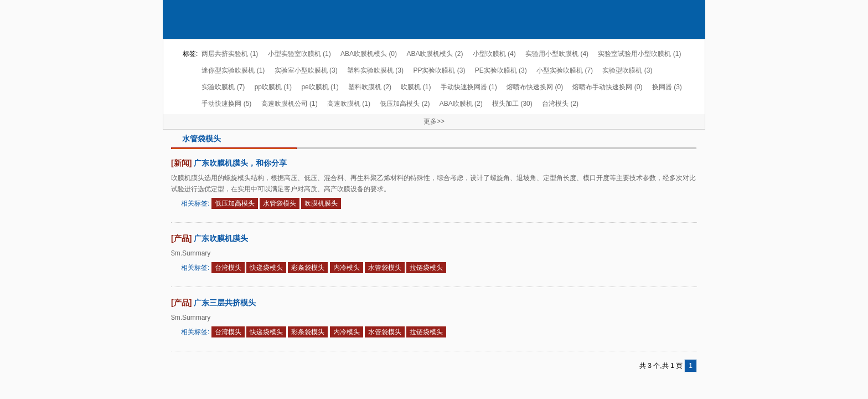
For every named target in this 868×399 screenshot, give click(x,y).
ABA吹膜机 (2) (461, 104)
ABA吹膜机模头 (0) (369, 54)
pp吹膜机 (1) (273, 87)
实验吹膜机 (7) (223, 87)
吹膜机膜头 (321, 203)
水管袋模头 (280, 203)
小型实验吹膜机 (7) (565, 70)
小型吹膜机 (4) (494, 54)
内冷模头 (347, 268)
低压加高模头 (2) (405, 104)
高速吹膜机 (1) (349, 104)
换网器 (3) (667, 87)
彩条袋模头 (308, 268)
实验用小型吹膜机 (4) (557, 54)
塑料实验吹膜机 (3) (375, 70)
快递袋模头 (266, 268)
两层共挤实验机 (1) (230, 54)
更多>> (434, 121)
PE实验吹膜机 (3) (501, 70)
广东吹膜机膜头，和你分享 (240, 163)
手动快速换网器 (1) (469, 87)
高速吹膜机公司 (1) (290, 104)
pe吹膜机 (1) (320, 87)
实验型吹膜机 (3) (627, 70)
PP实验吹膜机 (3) (439, 70)
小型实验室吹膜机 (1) (299, 54)
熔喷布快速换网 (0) (535, 87)
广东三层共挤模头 (225, 303)
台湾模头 (228, 268)
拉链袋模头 (426, 268)
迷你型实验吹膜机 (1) (233, 70)
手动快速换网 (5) (226, 104)
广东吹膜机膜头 (221, 238)
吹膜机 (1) (416, 87)
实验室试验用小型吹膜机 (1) (639, 54)
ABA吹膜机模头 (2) (435, 54)
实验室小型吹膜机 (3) (306, 70)
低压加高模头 (235, 203)
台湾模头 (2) (560, 104)
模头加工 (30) (512, 104)
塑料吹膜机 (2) (370, 87)
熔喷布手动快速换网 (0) (607, 87)
